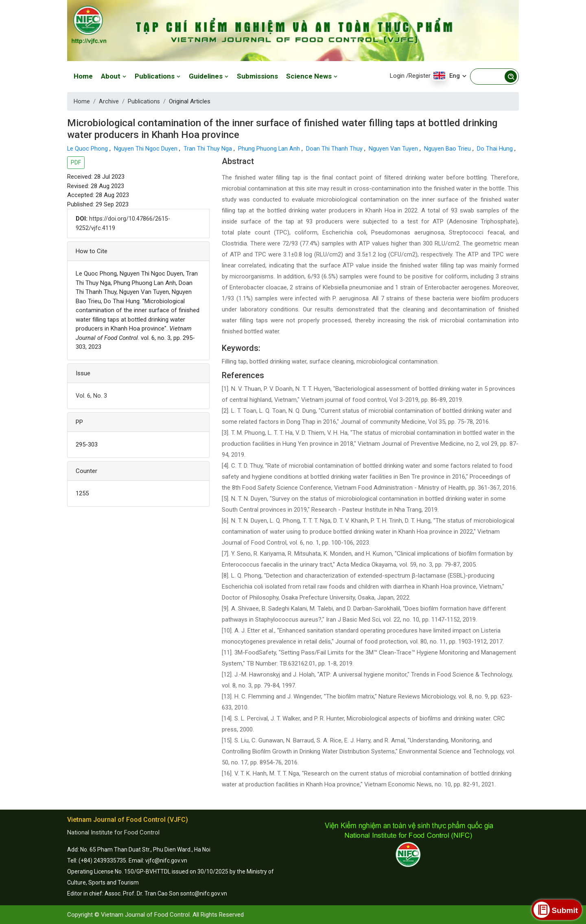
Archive (109, 101)
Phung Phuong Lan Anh (270, 149)
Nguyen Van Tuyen (395, 149)
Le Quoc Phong (89, 149)
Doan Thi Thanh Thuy (336, 149)
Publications (158, 76)
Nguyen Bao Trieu (449, 149)
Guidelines (209, 76)
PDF (76, 162)
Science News (312, 76)
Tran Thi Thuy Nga (209, 149)
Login (397, 76)
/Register (418, 76)
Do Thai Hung (497, 149)
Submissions (257, 76)
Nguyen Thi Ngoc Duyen (147, 149)
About (114, 76)
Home (83, 76)
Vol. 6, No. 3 (92, 396)
